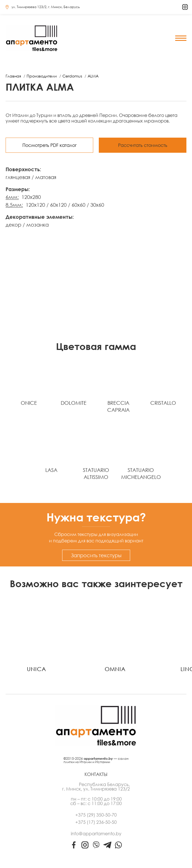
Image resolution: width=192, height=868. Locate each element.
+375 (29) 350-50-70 (96, 815)
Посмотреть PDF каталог (50, 145)
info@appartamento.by (96, 834)
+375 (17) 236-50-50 (96, 822)
